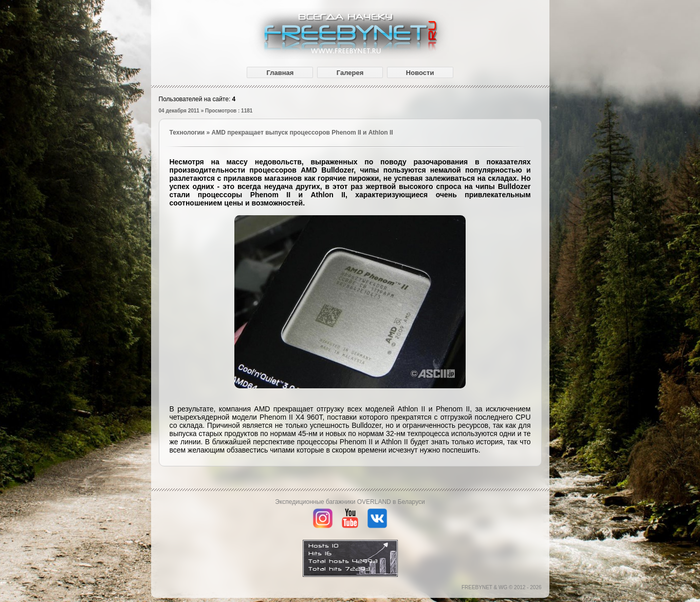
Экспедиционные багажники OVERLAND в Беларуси (350, 502)
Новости (420, 73)
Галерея (350, 73)
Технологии (187, 133)
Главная (280, 73)
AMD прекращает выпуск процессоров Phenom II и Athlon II (302, 133)
